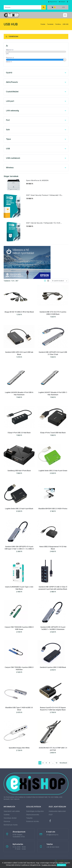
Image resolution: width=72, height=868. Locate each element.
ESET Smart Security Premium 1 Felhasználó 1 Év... (44, 195)
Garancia (7, 821)
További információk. (49, 865)
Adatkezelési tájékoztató (57, 811)
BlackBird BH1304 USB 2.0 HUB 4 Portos (53, 509)
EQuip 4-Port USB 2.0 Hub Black (19, 433)
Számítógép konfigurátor (35, 811)
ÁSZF (51, 815)
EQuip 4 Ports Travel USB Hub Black (53, 433)
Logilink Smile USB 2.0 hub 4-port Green (53, 471)
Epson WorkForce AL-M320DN (37, 180)
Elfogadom (61, 865)
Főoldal (43, 24)
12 (57, 763)
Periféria (58, 24)
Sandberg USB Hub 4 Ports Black (19, 471)
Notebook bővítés (33, 821)
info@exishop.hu (52, 835)
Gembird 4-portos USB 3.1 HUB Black (53, 667)
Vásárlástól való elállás (12, 811)
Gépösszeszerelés (33, 815)
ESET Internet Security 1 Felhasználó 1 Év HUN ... (44, 223)
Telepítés (29, 818)
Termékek (50, 24)
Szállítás (7, 815)
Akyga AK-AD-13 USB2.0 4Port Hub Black (19, 312)
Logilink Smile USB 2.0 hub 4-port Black (19, 509)
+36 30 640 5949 (53, 847)
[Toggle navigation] (65, 15)
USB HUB (65, 24)
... (53, 763)
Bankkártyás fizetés (11, 825)
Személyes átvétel (10, 818)
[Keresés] (22, 7)
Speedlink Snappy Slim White (19, 748)
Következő (63, 763)
